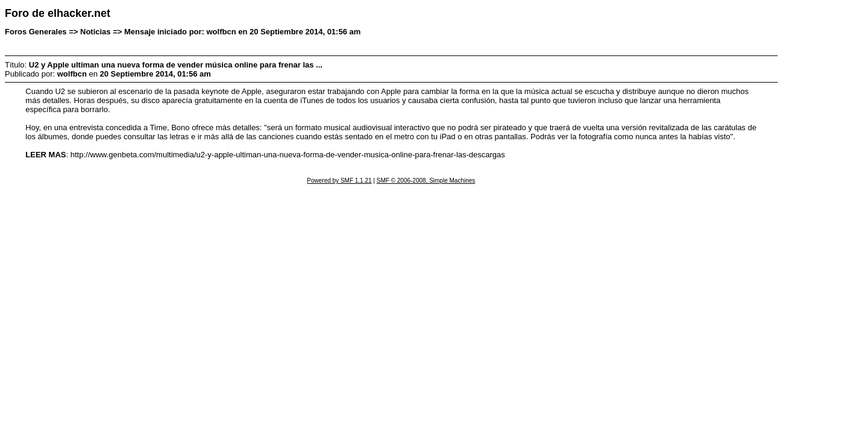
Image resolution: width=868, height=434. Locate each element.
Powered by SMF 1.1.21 (339, 181)
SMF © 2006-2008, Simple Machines (426, 181)
